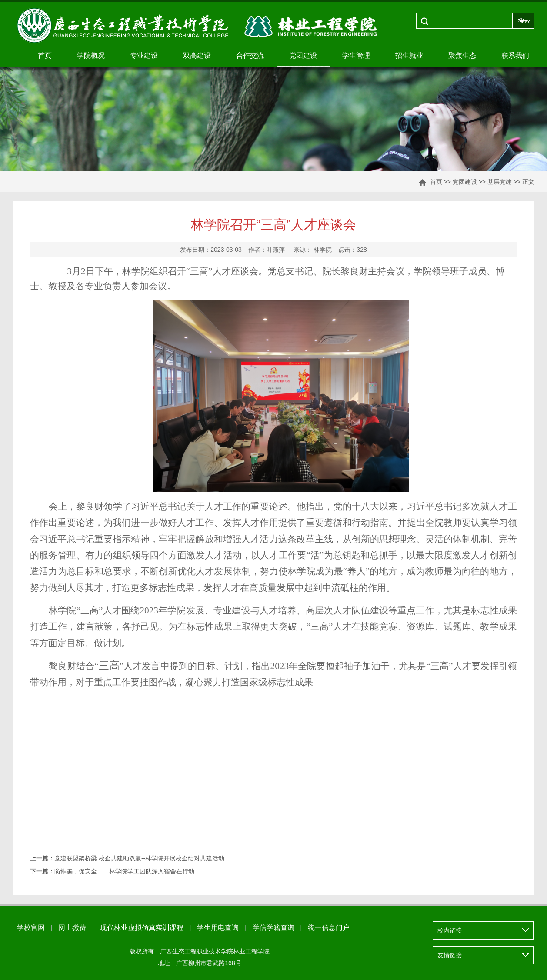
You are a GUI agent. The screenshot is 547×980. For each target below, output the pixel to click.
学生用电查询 (218, 928)
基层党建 (500, 182)
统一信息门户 (329, 928)
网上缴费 (72, 928)
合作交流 (250, 55)
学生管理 (356, 55)
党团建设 (303, 55)
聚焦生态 (462, 55)
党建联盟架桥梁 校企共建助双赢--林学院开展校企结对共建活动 (127, 858)
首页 (45, 55)
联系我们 (515, 55)
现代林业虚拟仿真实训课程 (142, 928)
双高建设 (197, 55)
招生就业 (409, 55)
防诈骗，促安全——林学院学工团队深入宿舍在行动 (112, 871)
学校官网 (31, 928)
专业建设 (144, 55)
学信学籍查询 (273, 928)
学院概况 (91, 55)
